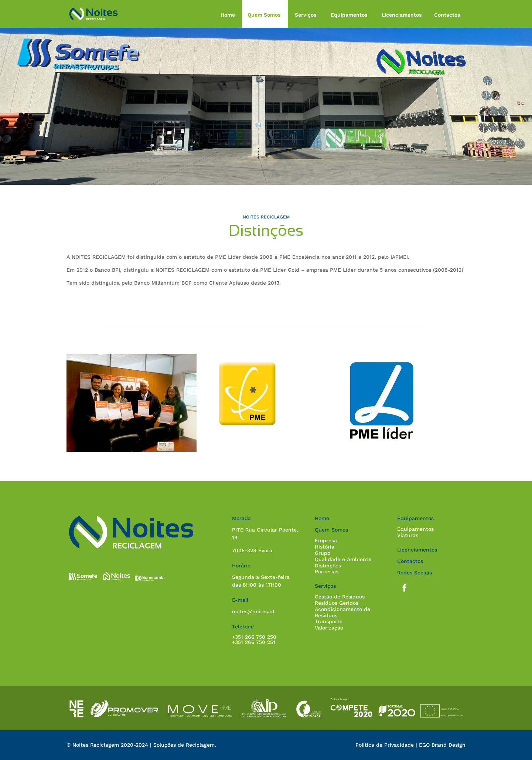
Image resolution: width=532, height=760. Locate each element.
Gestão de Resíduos (340, 597)
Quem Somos (264, 15)
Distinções (328, 566)
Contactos (447, 15)
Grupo (323, 553)
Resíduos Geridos (337, 603)
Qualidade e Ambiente (343, 559)
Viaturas (408, 535)
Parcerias (327, 571)
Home (228, 15)
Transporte (329, 621)
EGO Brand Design (442, 745)
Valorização (329, 628)
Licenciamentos (402, 15)
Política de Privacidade (385, 745)
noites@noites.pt (253, 611)
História (325, 547)
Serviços (306, 15)
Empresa (326, 540)
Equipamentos (349, 15)
